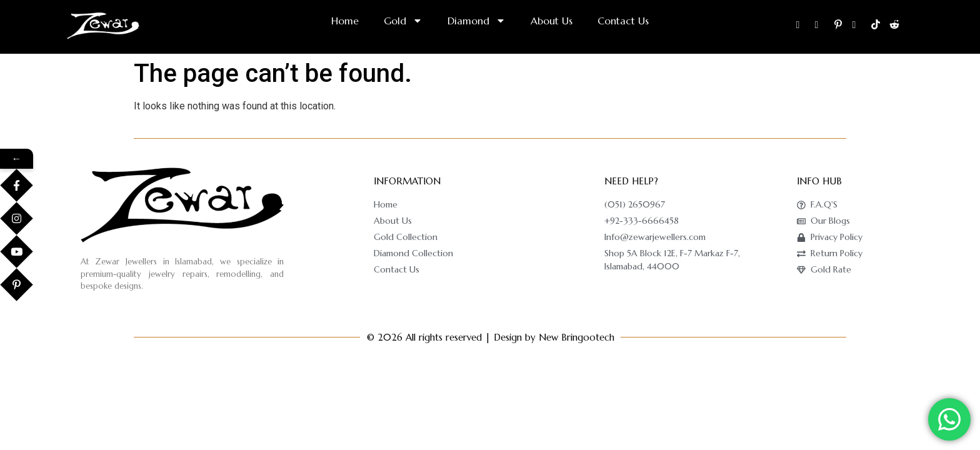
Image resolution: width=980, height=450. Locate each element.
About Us (552, 21)
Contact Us (623, 21)
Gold (403, 21)
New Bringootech (577, 337)
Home (345, 21)
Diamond (477, 21)
